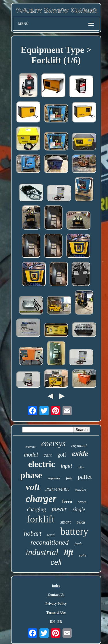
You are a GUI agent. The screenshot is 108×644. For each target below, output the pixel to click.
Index (56, 586)
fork (69, 478)
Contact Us (56, 595)
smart (65, 522)
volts (83, 555)
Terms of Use (56, 613)
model (31, 455)
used (51, 535)
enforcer (30, 447)
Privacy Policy (56, 604)
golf (62, 455)
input (66, 466)
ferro (67, 501)
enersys (53, 443)
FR (60, 621)
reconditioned (50, 542)
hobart (32, 534)
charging (37, 509)
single (79, 509)
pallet (85, 477)
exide (80, 454)
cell (56, 562)
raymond (79, 446)
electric (42, 464)
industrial (42, 552)
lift (69, 552)
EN (53, 621)
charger (41, 499)
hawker (81, 490)
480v (81, 467)
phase (31, 475)
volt (33, 487)
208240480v (57, 489)
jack (78, 544)
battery (74, 532)
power (59, 509)
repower (54, 478)
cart (48, 455)
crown (82, 502)
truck (81, 522)
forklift (41, 519)
